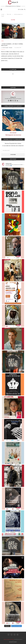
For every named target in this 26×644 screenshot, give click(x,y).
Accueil (3, 14)
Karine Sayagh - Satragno (7, 48)
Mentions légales (7, 639)
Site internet (13, 133)
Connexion (12, 639)
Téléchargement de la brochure (13, 135)
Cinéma (2, 41)
